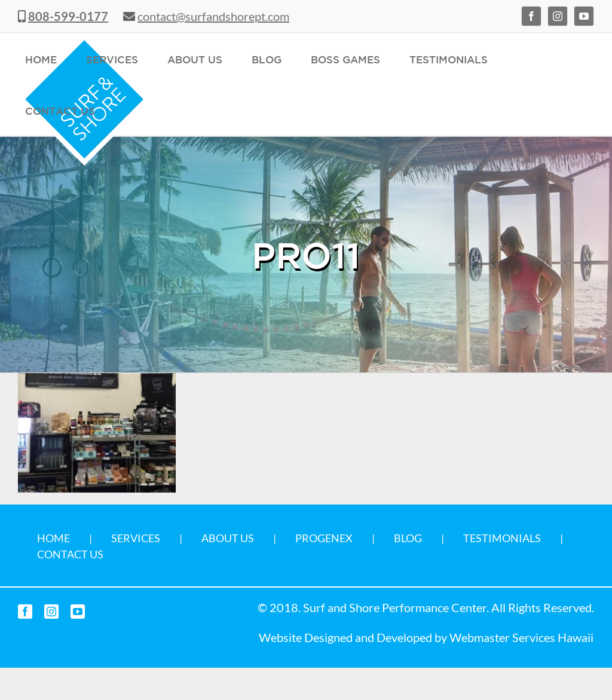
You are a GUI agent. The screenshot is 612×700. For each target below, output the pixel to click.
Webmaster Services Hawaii (521, 637)
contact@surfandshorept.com (213, 16)
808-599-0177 (68, 16)
